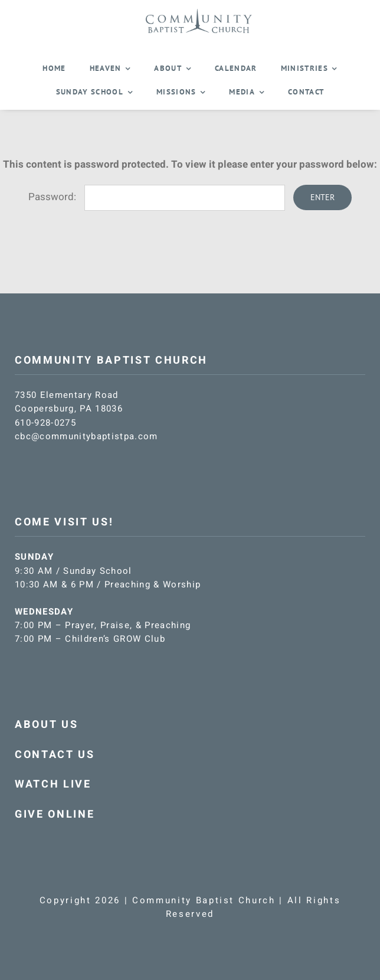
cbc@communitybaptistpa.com (86, 436)
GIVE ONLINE (55, 814)
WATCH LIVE (53, 784)
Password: (157, 197)
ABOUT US (46, 725)
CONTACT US (55, 755)
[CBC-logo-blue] (199, 13)
